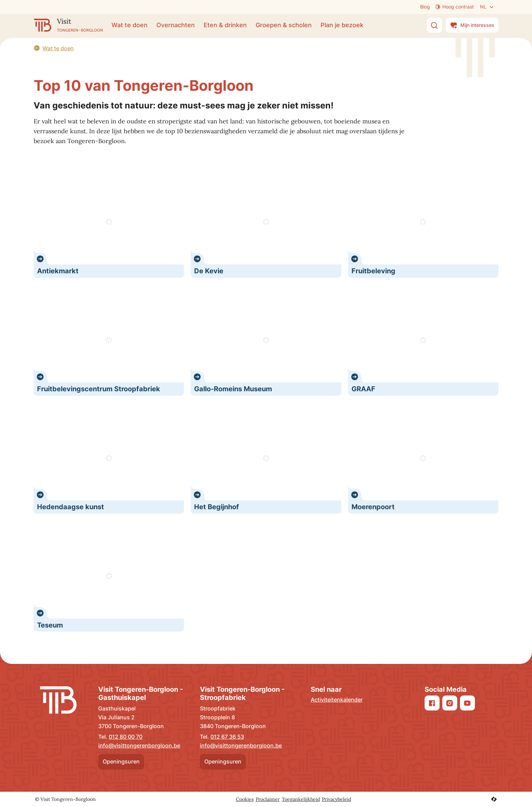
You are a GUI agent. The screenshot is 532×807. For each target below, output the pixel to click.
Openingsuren (121, 761)
